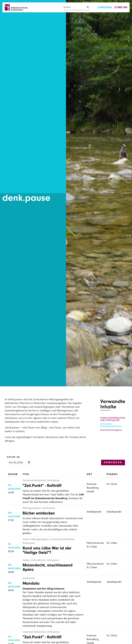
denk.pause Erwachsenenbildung (111, 425)
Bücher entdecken (39, 513)
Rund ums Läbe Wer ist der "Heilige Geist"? (48, 550)
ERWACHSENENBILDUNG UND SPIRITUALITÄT (113, 419)
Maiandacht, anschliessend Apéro (49, 567)
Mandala (31, 583)
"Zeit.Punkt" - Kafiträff (43, 485)
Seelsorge (105, 7)
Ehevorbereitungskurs (111, 430)
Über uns (121, 7)
